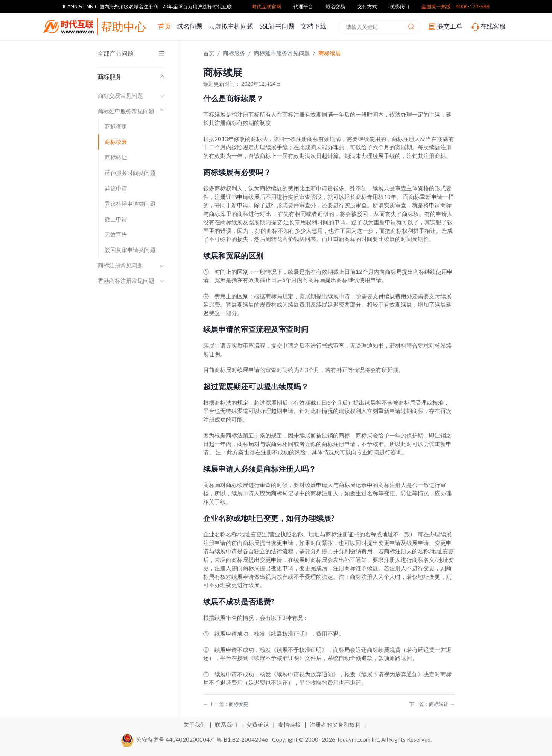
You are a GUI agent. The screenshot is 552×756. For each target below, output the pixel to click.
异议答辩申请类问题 (130, 203)
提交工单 (445, 27)
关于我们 (195, 724)
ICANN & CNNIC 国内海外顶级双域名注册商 (110, 6)
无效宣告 (116, 234)
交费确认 (258, 724)
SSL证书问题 (277, 26)
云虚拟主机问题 (231, 26)
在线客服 (488, 27)
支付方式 (367, 6)
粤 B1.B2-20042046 (243, 739)
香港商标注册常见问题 (131, 281)
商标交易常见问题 (131, 96)
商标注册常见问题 (131, 265)
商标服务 (131, 77)
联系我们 (399, 6)
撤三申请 (116, 219)
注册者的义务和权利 (336, 724)
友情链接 (290, 724)
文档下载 (313, 26)
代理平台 (303, 6)
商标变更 (116, 126)
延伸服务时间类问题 (130, 173)
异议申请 (116, 188)
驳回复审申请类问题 (130, 250)
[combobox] (380, 27)
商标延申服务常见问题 (131, 111)
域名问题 (190, 26)
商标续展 (116, 142)
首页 (164, 26)
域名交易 (335, 6)
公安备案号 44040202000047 (167, 739)
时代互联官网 (266, 6)
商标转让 (116, 157)
